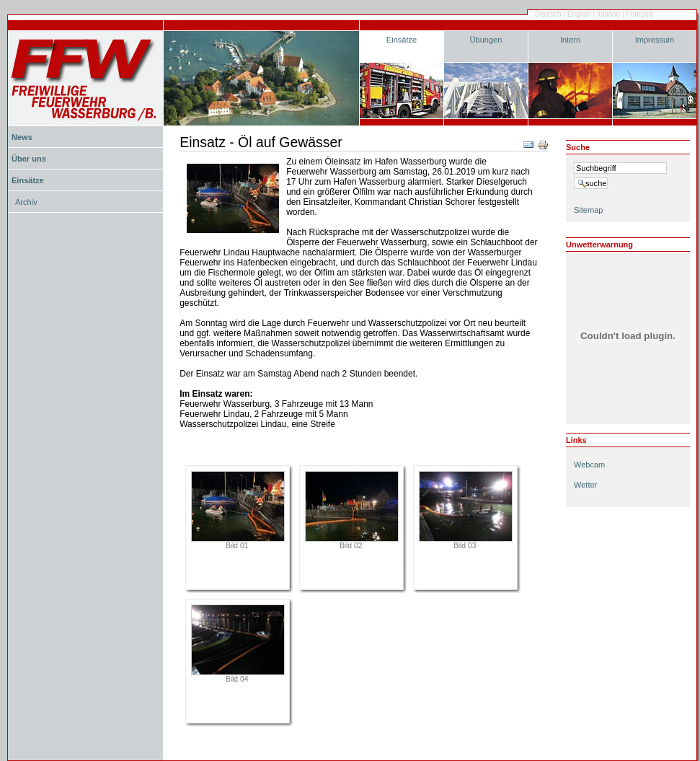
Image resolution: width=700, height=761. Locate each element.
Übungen (486, 40)
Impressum (655, 40)
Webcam (589, 465)
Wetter (585, 485)
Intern (570, 40)
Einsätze (402, 40)
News (22, 137)
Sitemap (588, 210)
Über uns (29, 159)
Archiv (26, 202)
